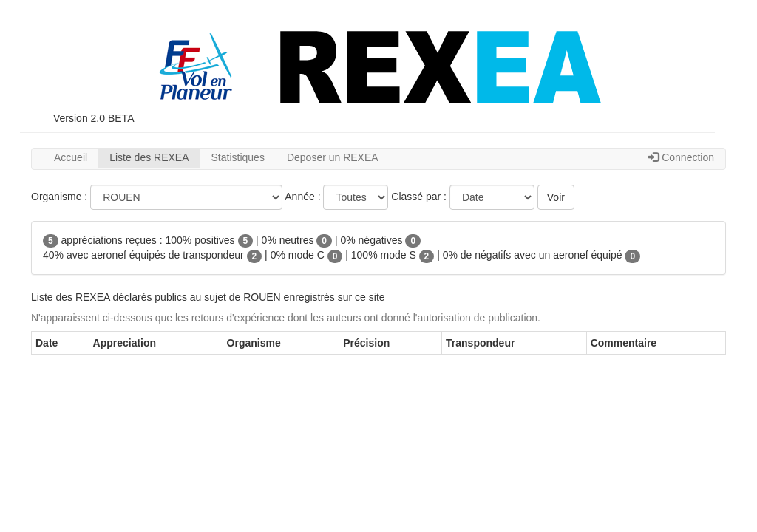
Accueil (71, 157)
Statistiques (238, 157)
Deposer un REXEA (333, 157)
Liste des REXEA (149, 157)
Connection (681, 157)
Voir (556, 197)
